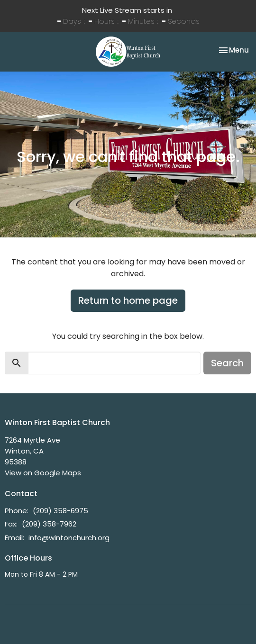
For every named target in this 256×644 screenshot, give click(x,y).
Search (227, 363)
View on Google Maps (43, 473)
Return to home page (128, 300)
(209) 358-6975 (60, 511)
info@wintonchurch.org (69, 538)
